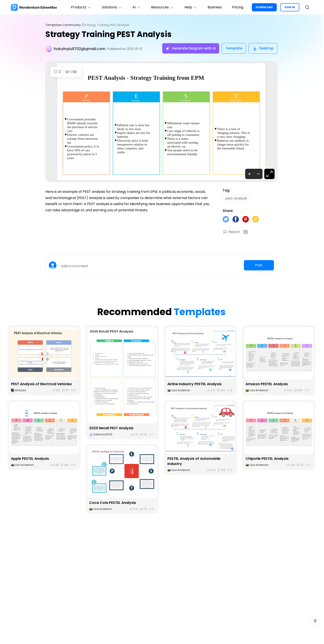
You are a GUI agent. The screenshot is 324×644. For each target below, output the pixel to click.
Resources (162, 7)
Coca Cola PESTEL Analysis (113, 503)
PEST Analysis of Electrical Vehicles (41, 384)
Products (80, 7)
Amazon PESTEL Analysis (267, 384)
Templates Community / (64, 25)
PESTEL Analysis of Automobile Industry (194, 461)
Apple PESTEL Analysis (30, 459)
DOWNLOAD (264, 7)
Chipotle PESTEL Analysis (267, 459)
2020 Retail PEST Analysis (111, 428)
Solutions (111, 7)
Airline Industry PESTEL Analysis (194, 384)
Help (190, 7)
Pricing (238, 7)
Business (214, 7)
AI (136, 7)
